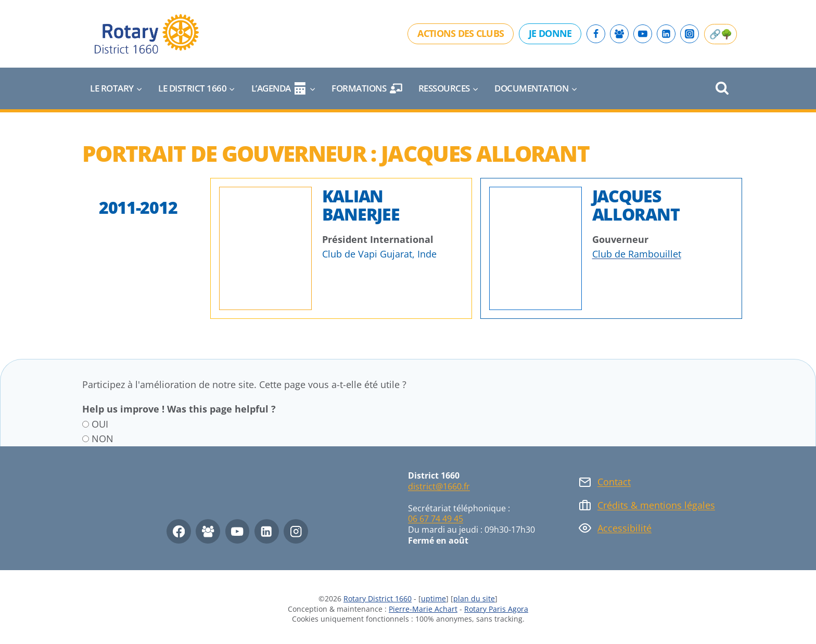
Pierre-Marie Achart (423, 609)
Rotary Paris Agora (496, 609)
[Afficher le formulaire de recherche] (722, 89)
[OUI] (86, 424)
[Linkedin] (666, 34)
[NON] (86, 439)
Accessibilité (624, 528)
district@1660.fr (439, 486)
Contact (614, 482)
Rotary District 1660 (378, 598)
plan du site (474, 598)
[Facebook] (596, 34)
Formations (367, 88)
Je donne (550, 33)
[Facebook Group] (619, 34)
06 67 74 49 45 (436, 519)
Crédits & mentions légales (656, 505)
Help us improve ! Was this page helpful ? (179, 409)
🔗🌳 (721, 34)
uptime (433, 598)
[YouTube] (643, 34)
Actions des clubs (461, 33)
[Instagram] (690, 34)
